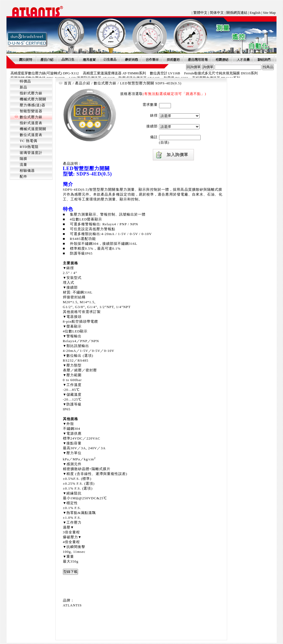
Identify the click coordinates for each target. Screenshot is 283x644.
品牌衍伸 (68, 60)
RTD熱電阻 (29, 147)
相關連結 (222, 60)
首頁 (68, 83)
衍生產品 (110, 60)
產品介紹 (47, 60)
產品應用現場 (197, 60)
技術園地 (173, 60)
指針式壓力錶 (31, 93)
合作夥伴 (152, 60)
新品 (23, 87)
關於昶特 (26, 60)
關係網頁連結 (237, 13)
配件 (23, 176)
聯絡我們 (264, 60)
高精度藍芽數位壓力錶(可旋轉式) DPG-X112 (45, 73)
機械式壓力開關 (33, 99)
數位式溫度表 (31, 135)
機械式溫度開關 (33, 129)
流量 (23, 165)
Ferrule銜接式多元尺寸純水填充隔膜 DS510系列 (221, 73)
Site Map (269, 13)
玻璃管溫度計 (31, 153)
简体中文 (217, 13)
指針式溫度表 (31, 123)
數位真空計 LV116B (165, 73)
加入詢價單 (177, 155)
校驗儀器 (27, 171)
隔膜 (23, 159)
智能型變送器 (31, 111)
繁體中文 (201, 13)
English (255, 13)
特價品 (25, 81)
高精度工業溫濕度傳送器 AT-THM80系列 (114, 73)
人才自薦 (243, 60)
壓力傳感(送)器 (33, 105)
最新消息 (131, 60)
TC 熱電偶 (28, 141)
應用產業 (89, 60)
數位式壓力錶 (31, 117)
